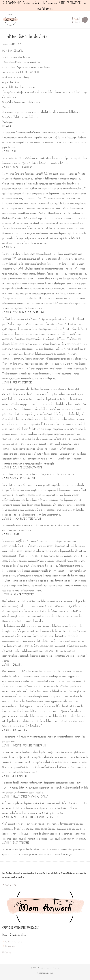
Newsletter (9, 885)
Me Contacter (7, 953)
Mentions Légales (10, 946)
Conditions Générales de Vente (14, 942)
